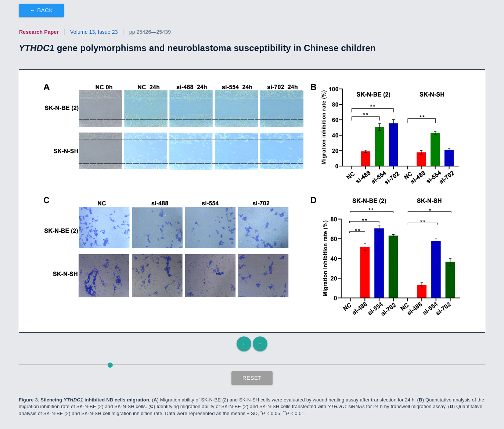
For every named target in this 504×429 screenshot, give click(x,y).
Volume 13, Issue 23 (94, 32)
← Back (41, 10)
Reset (252, 378)
